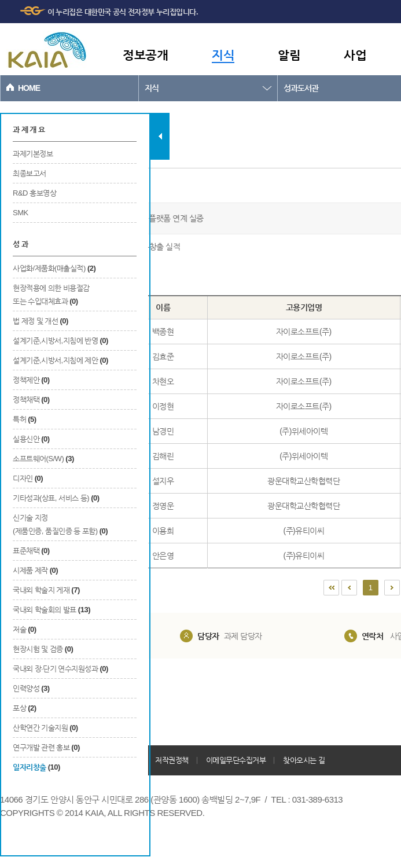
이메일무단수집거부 (236, 760)
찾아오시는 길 (304, 760)
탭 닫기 (160, 136)
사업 (355, 55)
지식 (223, 55)
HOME (29, 88)
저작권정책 (172, 760)
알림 (289, 55)
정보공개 (145, 55)
